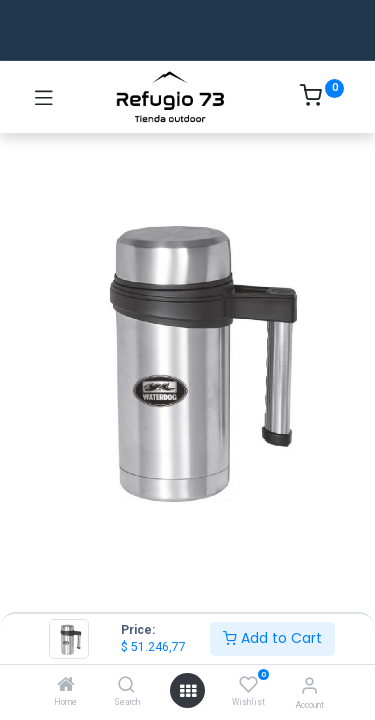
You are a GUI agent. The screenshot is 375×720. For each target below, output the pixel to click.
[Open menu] (188, 691)
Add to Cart (272, 638)
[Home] (66, 686)
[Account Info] (309, 685)
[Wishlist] (248, 685)
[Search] (126, 686)
